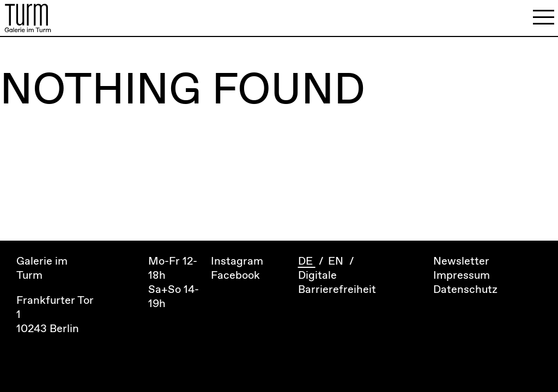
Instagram (237, 262)
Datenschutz (465, 290)
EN (337, 262)
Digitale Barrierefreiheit (337, 283)
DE (307, 262)
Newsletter (461, 262)
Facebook (235, 276)
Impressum (462, 276)
